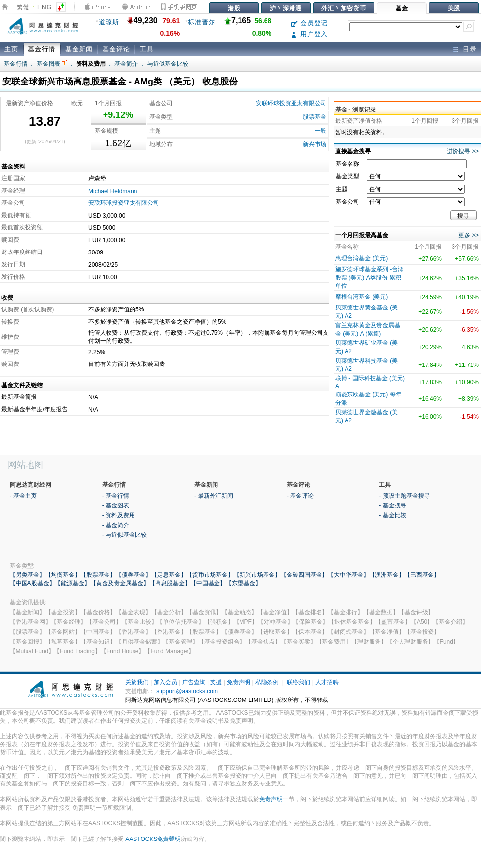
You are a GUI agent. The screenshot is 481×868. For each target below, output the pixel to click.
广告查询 (194, 682)
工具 (147, 49)
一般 (321, 131)
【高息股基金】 (170, 583)
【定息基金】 (169, 575)
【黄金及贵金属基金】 (120, 583)
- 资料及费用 (119, 515)
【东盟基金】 (243, 583)
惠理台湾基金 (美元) (361, 258)
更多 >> (468, 235)
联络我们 (298, 682)
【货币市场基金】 (210, 575)
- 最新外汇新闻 (214, 496)
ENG (44, 7)
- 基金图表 (116, 505)
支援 (216, 682)
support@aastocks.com (187, 691)
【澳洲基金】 (387, 575)
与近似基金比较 (168, 64)
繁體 (23, 7)
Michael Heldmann (113, 191)
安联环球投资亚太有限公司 (291, 103)
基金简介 (126, 64)
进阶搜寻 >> (463, 151)
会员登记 (309, 23)
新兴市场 (315, 144)
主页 (11, 49)
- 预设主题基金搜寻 (404, 496)
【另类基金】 (27, 575)
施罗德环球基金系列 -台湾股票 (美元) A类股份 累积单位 (369, 278)
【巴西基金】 (422, 575)
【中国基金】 (208, 583)
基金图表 (52, 64)
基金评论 (116, 49)
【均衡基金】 (63, 575)
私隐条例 (267, 682)
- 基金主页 (23, 496)
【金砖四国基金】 (304, 575)
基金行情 (42, 49)
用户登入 (309, 34)
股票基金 (315, 117)
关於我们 (137, 682)
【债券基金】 (134, 575)
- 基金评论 (300, 496)
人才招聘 (327, 682)
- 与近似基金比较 (124, 535)
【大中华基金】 (348, 575)
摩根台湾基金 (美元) (361, 297)
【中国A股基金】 (32, 583)
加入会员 (165, 682)
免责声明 (239, 682)
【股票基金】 (98, 575)
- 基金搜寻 (392, 505)
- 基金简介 (116, 525)
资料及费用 (91, 64)
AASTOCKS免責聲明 (153, 839)
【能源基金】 (73, 583)
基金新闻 (79, 49)
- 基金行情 (116, 496)
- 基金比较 (392, 515)
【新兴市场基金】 (257, 575)
